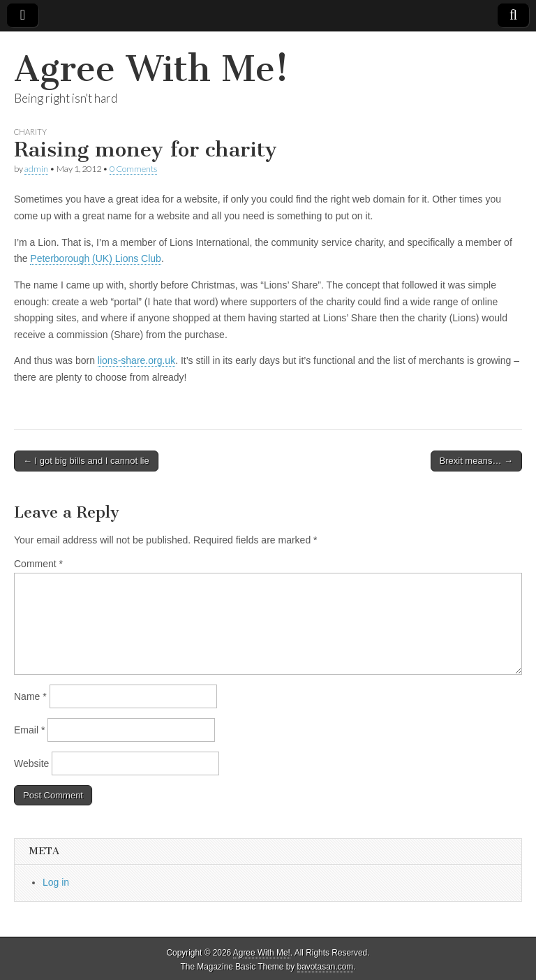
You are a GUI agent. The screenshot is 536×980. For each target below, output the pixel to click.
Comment (38, 564)
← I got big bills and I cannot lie (86, 461)
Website (31, 763)
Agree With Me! (151, 69)
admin (36, 169)
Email (29, 730)
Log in (56, 882)
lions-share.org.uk (136, 360)
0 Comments (133, 169)
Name (30, 696)
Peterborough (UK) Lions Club (96, 258)
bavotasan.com (326, 967)
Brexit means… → (476, 461)
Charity (30, 132)
